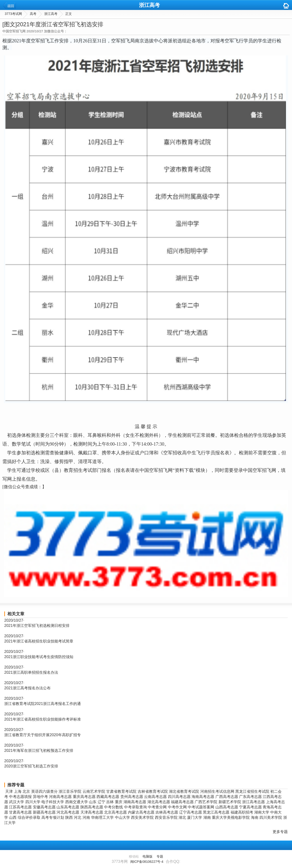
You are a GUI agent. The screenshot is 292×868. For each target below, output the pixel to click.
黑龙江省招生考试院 (252, 791)
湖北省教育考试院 (184, 791)
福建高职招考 (242, 812)
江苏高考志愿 (20, 807)
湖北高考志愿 (159, 802)
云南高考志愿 (155, 797)
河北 (78, 817)
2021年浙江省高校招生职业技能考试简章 (39, 641)
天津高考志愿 (92, 812)
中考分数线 (113, 807)
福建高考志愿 (182, 802)
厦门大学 (195, 817)
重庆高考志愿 (84, 797)
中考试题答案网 (201, 807)
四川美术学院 (271, 817)
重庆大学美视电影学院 (231, 817)
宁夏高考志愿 (250, 807)
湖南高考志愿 (135, 802)
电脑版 (148, 856)
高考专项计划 (53, 817)
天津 (9, 791)
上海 (18, 791)
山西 (13, 817)
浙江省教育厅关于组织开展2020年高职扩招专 (43, 735)
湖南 (207, 817)
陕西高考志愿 (92, 807)
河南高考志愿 (60, 797)
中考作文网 (177, 807)
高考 (33, 14)
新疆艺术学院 (230, 802)
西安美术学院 (142, 817)
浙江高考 (149, 5)
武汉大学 (17, 802)
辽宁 (101, 802)
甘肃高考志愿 (20, 812)
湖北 (182, 817)
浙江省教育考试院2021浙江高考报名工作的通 (43, 704)
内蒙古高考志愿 (141, 812)
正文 (69, 14)
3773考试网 (13, 14)
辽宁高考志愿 (191, 812)
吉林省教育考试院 (153, 791)
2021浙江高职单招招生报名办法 (31, 672)
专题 (160, 856)
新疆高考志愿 (44, 812)
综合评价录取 (29, 817)
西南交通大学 (77, 802)
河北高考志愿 (68, 812)
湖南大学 (262, 812)
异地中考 (40, 797)
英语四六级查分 (44, 791)
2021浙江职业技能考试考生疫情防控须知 (39, 657)
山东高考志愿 (68, 807)
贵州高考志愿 (132, 797)
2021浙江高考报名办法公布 (27, 688)
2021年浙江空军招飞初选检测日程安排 (37, 626)
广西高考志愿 (227, 797)
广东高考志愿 (250, 797)
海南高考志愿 (203, 797)
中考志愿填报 (20, 797)
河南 (86, 817)
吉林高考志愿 (167, 812)
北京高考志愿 (115, 812)
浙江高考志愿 (253, 802)
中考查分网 (157, 807)
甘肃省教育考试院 (121, 791)
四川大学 (33, 802)
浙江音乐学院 (70, 791)
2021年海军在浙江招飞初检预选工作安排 (39, 751)
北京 (26, 791)
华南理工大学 (102, 817)
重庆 (119, 802)
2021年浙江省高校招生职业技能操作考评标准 (43, 719)
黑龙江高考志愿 (216, 812)
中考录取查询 (135, 807)
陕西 (69, 817)
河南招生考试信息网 (217, 791)
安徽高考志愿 (44, 807)
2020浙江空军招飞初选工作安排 (31, 766)
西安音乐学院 (166, 817)
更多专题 (280, 832)
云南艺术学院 (94, 791)
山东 (93, 802)
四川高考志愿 (179, 797)
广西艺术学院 (206, 802)
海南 (255, 817)
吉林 (110, 802)
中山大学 (122, 817)
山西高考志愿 (227, 807)
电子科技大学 (53, 802)
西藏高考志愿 (108, 797)
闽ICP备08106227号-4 (147, 862)
